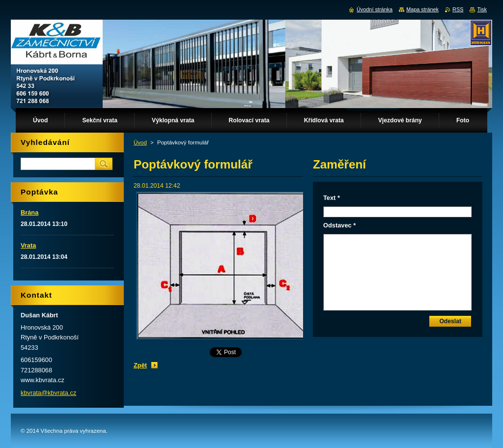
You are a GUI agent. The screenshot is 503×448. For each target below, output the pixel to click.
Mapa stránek (422, 9)
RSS (458, 9)
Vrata (28, 245)
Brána (29, 212)
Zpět (140, 365)
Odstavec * (339, 225)
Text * (332, 198)
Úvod (140, 142)
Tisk (482, 9)
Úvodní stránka (375, 9)
